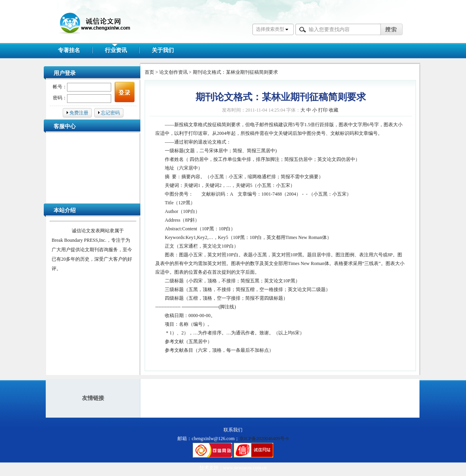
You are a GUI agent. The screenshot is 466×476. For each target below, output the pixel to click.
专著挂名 (69, 50)
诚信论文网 (88, 35)
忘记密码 (110, 113)
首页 (149, 72)
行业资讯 (116, 50)
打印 (323, 110)
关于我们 (163, 50)
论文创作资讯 (173, 72)
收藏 (334, 110)
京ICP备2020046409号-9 (264, 439)
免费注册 (79, 113)
